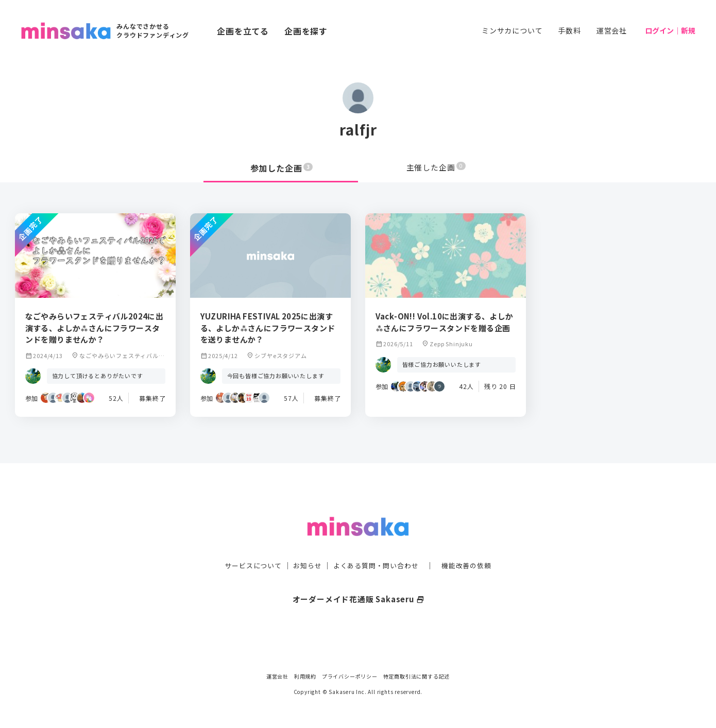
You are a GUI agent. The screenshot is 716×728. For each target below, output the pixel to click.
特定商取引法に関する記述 (417, 676)
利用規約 (305, 676)
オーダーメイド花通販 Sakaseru (358, 578)
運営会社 (612, 30)
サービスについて (247, 545)
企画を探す (306, 31)
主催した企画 (436, 168)
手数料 (569, 30)
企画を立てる (243, 31)
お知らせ (305, 545)
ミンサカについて (512, 30)
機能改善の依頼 (472, 545)
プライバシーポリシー (350, 676)
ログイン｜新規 (670, 30)
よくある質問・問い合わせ (377, 545)
